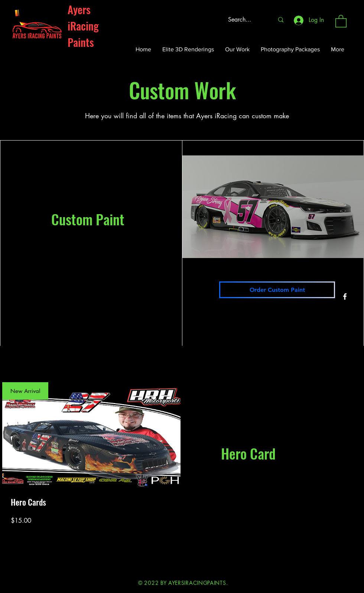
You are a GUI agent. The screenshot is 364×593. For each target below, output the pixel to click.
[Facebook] (345, 296)
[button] (341, 21)
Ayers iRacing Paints (83, 25)
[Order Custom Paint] (277, 290)
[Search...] (245, 20)
